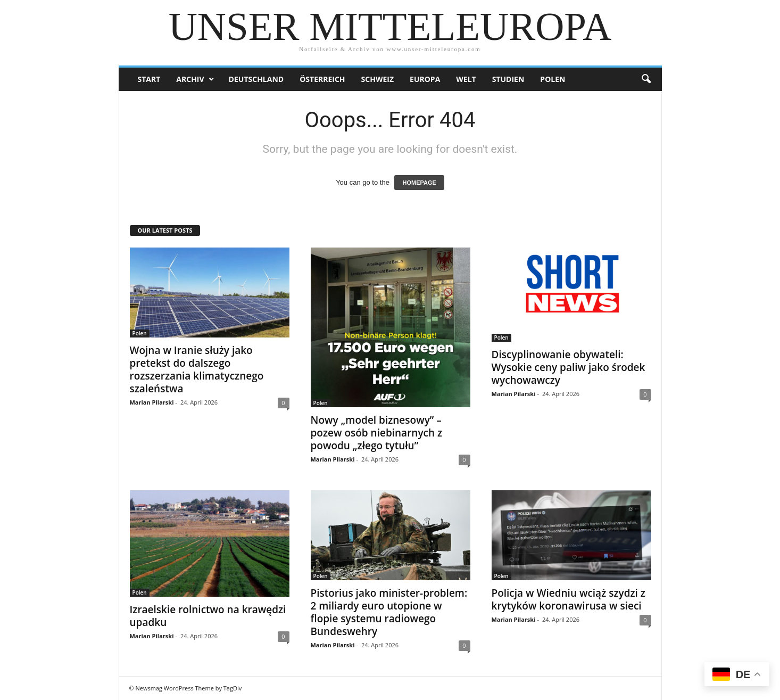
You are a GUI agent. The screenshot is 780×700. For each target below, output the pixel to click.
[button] (646, 79)
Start (149, 79)
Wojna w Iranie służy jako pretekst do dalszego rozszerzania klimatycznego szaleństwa (197, 369)
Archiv (190, 79)
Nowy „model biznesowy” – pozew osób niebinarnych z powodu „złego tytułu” (377, 433)
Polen (553, 79)
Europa (425, 79)
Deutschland (256, 79)
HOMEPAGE (419, 183)
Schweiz (377, 79)
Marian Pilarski (152, 402)
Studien (508, 79)
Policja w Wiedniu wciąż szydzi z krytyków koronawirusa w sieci (569, 599)
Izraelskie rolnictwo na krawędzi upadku (208, 616)
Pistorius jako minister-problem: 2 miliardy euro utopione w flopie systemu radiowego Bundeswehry (389, 612)
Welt (466, 79)
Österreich (322, 79)
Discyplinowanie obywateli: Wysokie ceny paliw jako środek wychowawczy (569, 367)
